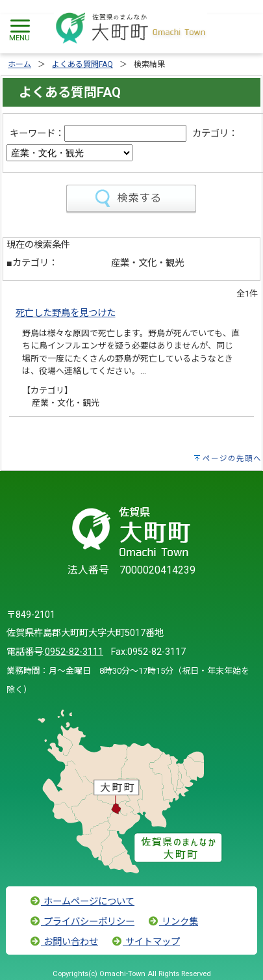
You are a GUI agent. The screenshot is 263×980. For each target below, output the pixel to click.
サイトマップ (145, 942)
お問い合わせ (64, 942)
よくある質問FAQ (82, 64)
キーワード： (37, 134)
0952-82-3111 (74, 652)
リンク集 (173, 922)
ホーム (19, 64)
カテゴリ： (215, 134)
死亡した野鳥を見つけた (66, 313)
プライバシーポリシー (82, 922)
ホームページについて (82, 902)
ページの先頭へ (232, 458)
